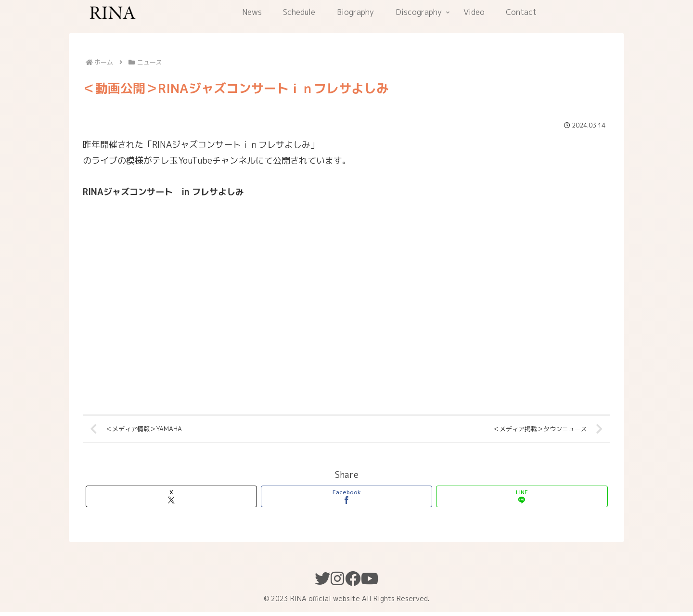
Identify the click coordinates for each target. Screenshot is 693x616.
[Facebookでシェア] (346, 500)
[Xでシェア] (171, 500)
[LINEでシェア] (522, 500)
